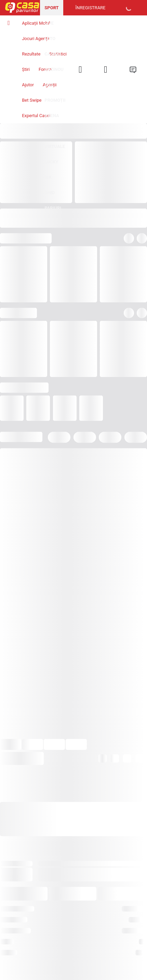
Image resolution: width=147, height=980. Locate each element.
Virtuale (55, 146)
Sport (51, 8)
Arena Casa (52, 123)
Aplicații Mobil (36, 23)
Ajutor (28, 85)
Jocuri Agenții (36, 39)
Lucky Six (51, 169)
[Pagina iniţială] (20, 8)
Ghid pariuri (53, 200)
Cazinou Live (54, 77)
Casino (52, 54)
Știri (26, 69)
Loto (50, 39)
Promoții (55, 100)
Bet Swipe (32, 100)
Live (49, 23)
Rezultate (31, 54)
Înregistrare (91, 8)
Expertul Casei (36, 116)
